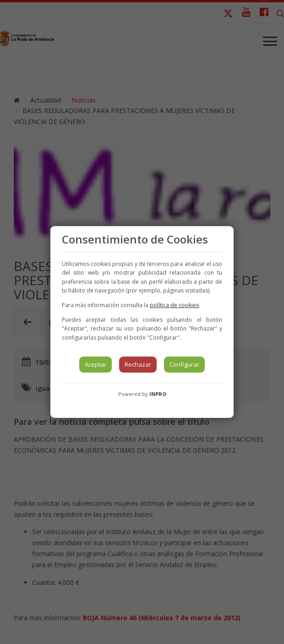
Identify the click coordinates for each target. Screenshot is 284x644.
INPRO (158, 394)
